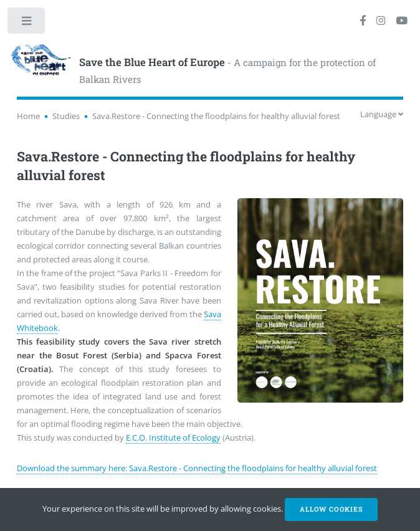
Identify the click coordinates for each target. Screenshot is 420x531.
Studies (66, 116)
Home (28, 116)
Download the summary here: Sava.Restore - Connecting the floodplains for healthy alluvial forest (197, 468)
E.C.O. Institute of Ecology (173, 438)
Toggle (27, 23)
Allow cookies (331, 509)
